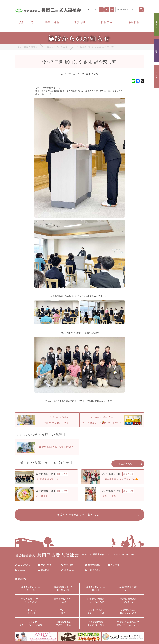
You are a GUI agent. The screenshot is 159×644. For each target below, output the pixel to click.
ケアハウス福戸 (63, 612)
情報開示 (67, 565)
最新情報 (44, 570)
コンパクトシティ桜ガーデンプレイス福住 (31, 623)
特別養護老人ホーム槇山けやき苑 (63, 589)
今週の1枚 (68, 570)
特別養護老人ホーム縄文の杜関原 (31, 600)
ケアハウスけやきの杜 (31, 612)
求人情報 (114, 565)
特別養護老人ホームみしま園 (31, 589)
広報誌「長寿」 (94, 570)
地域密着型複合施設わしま (128, 589)
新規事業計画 (92, 565)
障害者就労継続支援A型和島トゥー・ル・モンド (128, 623)
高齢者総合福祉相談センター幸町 (96, 612)
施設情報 (20, 579)
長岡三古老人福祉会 (27, 47)
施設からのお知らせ (57, 47)
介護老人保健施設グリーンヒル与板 (96, 600)
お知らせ (20, 570)
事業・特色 (45, 565)
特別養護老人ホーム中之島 (63, 600)
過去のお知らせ (127, 464)
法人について (22, 565)
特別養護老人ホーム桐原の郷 (96, 589)
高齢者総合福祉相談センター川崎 (96, 623)
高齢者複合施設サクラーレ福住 (63, 623)
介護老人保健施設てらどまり (128, 600)
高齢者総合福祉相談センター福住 (128, 612)
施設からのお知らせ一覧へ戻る (78, 515)
